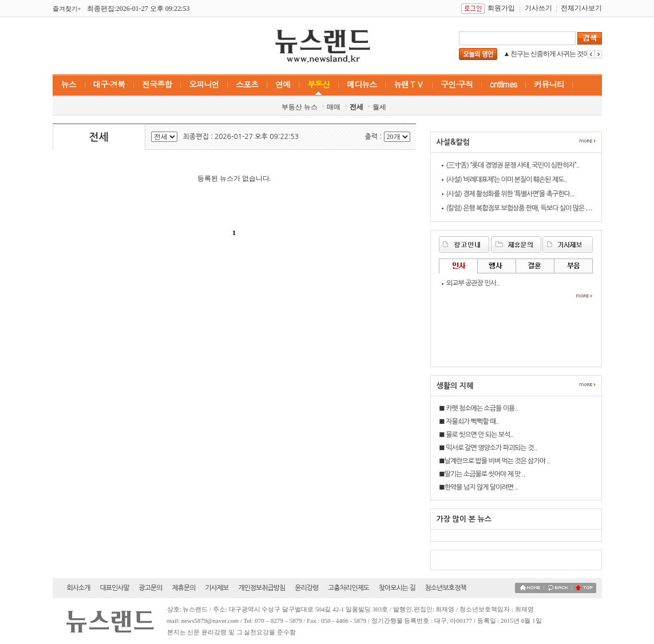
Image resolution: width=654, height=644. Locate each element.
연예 (283, 84)
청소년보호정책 (446, 588)
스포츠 (247, 84)
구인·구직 (457, 84)
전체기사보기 (581, 8)
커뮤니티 (549, 84)
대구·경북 (109, 84)
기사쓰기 (538, 8)
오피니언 (204, 84)
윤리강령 (306, 588)
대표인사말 (114, 588)
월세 (379, 107)
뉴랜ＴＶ (409, 84)
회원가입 (501, 8)
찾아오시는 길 (397, 588)
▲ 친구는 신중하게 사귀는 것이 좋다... (556, 54)
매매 (334, 107)
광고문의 (151, 588)
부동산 (318, 84)
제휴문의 (183, 588)
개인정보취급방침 (261, 588)
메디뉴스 (362, 84)
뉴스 (69, 84)
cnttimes (504, 84)
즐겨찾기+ (67, 9)
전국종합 (157, 84)
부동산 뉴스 (300, 107)
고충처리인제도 (348, 588)
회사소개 (79, 588)
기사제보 (217, 588)
